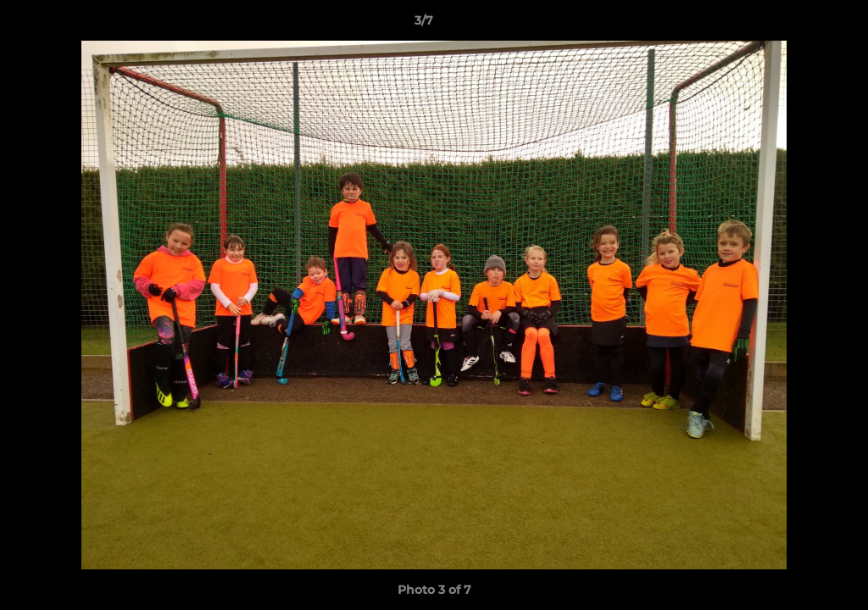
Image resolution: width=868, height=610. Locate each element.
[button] (797, 25)
